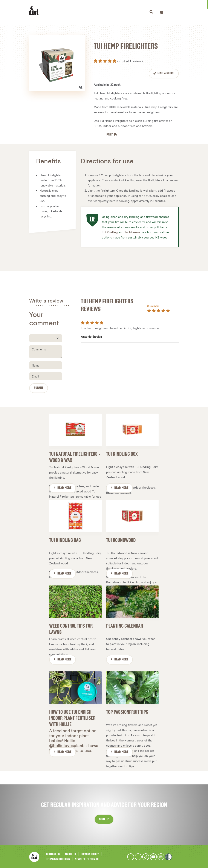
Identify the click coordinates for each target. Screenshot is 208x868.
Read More (64, 488)
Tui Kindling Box (122, 454)
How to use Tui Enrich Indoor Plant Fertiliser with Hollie (72, 717)
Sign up (104, 818)
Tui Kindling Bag (65, 540)
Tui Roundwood (121, 540)
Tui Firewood (133, 232)
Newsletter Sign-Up (87, 858)
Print (110, 135)
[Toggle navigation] (152, 12)
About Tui (70, 853)
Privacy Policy (90, 853)
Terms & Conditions (58, 858)
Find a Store (166, 73)
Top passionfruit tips (127, 711)
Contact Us (53, 853)
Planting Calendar (125, 625)
